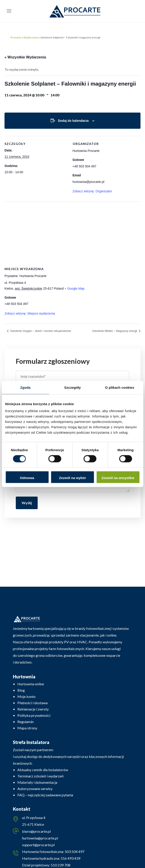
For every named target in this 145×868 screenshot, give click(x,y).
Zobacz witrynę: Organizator (92, 191)
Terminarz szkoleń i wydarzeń (40, 776)
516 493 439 (70, 858)
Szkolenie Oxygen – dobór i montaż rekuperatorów (40, 331)
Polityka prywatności (34, 715)
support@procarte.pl (38, 845)
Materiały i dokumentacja (37, 782)
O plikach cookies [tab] (120, 387)
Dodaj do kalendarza (73, 121)
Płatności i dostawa (32, 703)
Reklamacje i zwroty (33, 709)
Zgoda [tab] (25, 387)
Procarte (16, 37)
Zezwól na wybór (72, 478)
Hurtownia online (31, 684)
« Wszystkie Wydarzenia (25, 57)
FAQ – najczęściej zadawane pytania (45, 795)
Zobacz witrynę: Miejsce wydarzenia (30, 313)
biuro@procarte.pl (36, 831)
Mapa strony (27, 728)
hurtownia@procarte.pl (40, 838)
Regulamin (25, 722)
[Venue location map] (72, 234)
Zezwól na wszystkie (118, 478)
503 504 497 (74, 851)
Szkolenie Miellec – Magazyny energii (115, 331)
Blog (21, 690)
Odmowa (27, 478)
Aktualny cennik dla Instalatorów (43, 770)
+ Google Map (74, 289)
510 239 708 (60, 865)
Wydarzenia (31, 37)
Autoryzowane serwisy (35, 789)
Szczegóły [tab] (72, 387)
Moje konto (26, 696)
